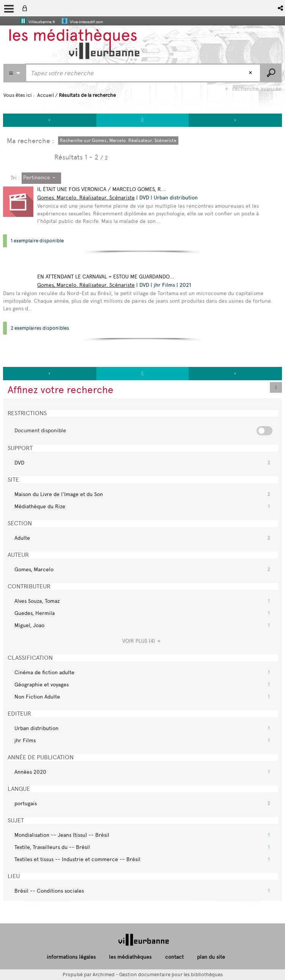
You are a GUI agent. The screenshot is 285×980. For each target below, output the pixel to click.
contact (174, 957)
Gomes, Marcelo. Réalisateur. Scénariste (86, 198)
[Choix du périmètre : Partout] (14, 73)
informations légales (71, 957)
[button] (281, 8)
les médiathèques (130, 957)
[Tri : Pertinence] (41, 178)
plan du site (211, 957)
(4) (142, 641)
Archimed (104, 974)
